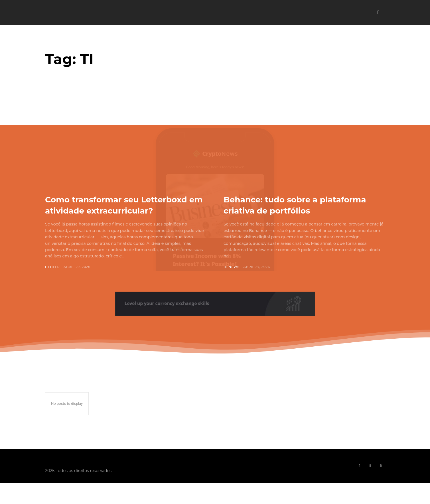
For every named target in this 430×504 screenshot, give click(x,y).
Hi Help (52, 278)
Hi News (232, 278)
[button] (378, 13)
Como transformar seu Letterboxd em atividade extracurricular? (107, 210)
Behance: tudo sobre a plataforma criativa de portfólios (280, 210)
